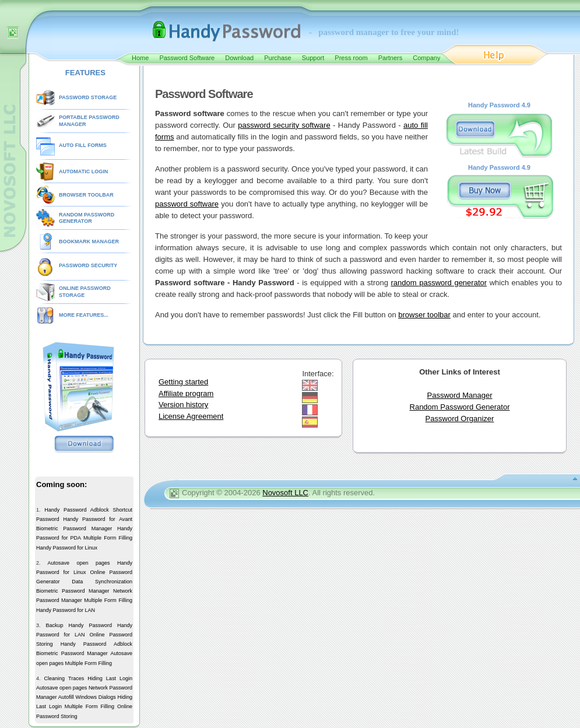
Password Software (187, 58)
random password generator (439, 283)
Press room (351, 58)
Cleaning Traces (64, 678)
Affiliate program (186, 393)
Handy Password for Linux (67, 548)
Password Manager (460, 395)
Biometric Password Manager (74, 528)
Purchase (277, 58)
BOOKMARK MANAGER (89, 242)
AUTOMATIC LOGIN (83, 171)
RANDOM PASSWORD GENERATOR (87, 218)
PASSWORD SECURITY (88, 265)
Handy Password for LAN (66, 610)
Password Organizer (460, 419)
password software (187, 204)
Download (239, 58)
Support (313, 58)
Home (140, 58)
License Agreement (191, 416)
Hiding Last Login (110, 678)
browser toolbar (424, 315)
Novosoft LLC (285, 493)
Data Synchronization (102, 582)
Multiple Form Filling (108, 538)
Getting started (183, 382)
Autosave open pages (78, 563)
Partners (391, 58)
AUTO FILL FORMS (83, 145)
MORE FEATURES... (84, 315)
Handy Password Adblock (77, 510)
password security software (284, 125)
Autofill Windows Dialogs (87, 697)
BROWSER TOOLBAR (86, 195)
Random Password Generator (460, 407)
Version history (183, 405)
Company (426, 58)
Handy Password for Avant (98, 519)
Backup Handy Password (79, 625)
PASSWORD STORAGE (88, 97)
